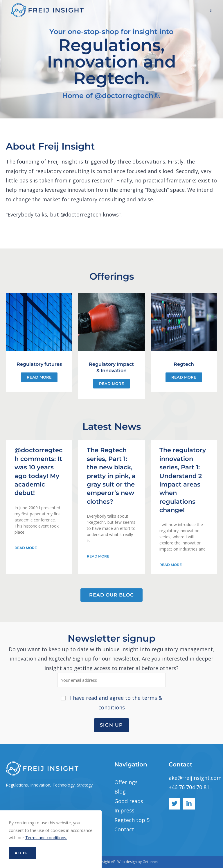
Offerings (126, 782)
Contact (124, 829)
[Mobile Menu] (211, 10)
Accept (23, 853)
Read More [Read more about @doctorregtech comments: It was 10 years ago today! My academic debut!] (26, 548)
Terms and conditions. (46, 838)
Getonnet (150, 862)
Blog (120, 791)
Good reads (129, 801)
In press (124, 810)
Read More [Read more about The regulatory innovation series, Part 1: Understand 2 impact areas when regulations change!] (171, 565)
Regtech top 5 (132, 820)
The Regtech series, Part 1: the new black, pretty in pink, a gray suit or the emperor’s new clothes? (111, 476)
